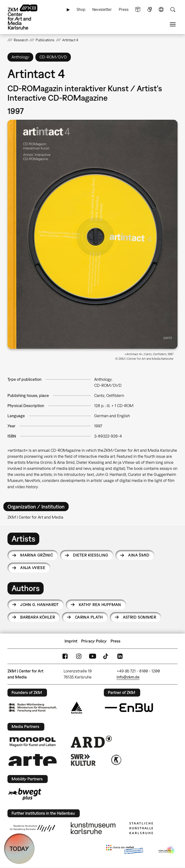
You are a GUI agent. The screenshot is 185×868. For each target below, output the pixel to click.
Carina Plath (89, 617)
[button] (93, 234)
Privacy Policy (94, 641)
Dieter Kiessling (91, 555)
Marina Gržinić (37, 555)
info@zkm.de (128, 677)
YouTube (92, 656)
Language (161, 10)
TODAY (19, 849)
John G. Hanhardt (40, 605)
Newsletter (102, 9)
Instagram (79, 656)
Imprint (71, 641)
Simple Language (138, 10)
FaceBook (65, 656)
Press (124, 9)
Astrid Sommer (139, 617)
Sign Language (150, 10)
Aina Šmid (139, 555)
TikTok (106, 656)
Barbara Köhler (38, 617)
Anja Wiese (33, 568)
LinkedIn (120, 656)
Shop (81, 9)
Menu (173, 25)
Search (173, 10)
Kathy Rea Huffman (100, 605)
